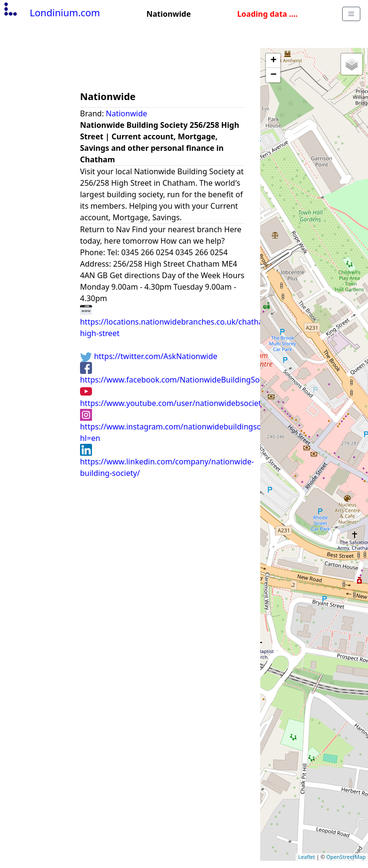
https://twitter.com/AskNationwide (149, 356)
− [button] (273, 75)
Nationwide (126, 113)
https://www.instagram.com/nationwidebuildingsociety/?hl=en (182, 426)
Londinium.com (51, 13)
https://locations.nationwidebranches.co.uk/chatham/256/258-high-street (192, 321)
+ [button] (273, 61)
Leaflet (306, 857)
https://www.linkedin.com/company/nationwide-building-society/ (167, 461)
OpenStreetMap (346, 857)
